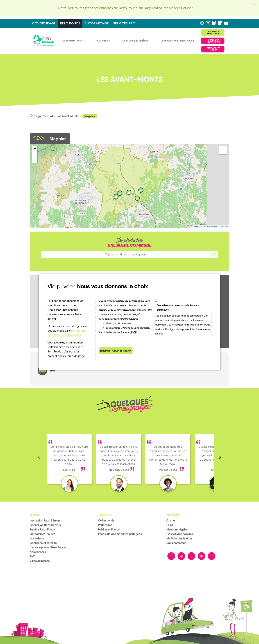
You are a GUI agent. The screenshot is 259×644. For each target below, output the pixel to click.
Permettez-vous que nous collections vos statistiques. (178, 308)
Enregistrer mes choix (116, 351)
